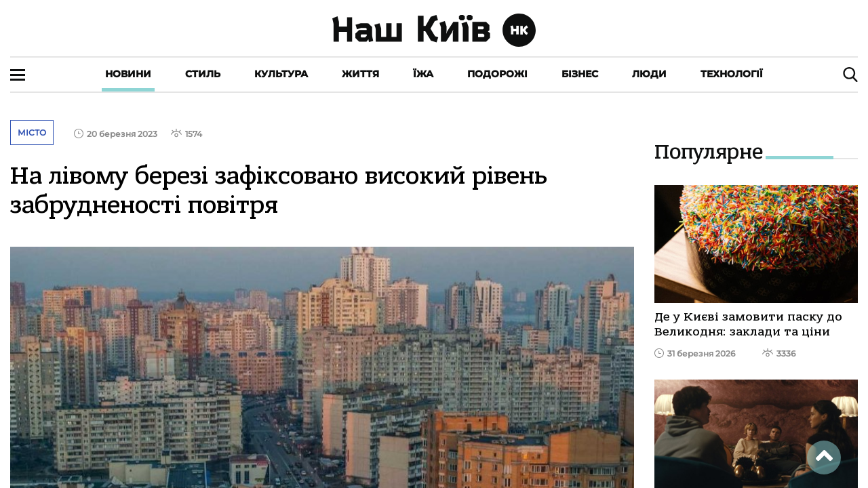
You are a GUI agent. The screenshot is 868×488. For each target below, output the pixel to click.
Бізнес (580, 74)
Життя (360, 74)
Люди (649, 74)
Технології (732, 74)
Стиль (203, 74)
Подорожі (497, 74)
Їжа (423, 74)
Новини (128, 74)
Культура (281, 74)
